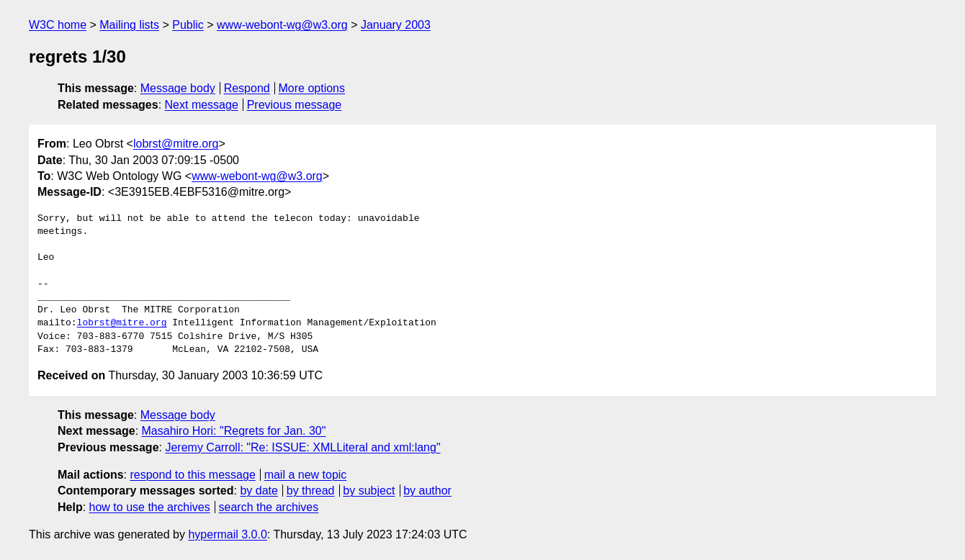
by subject (369, 491)
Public (188, 25)
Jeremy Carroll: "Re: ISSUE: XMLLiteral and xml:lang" (302, 447)
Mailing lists (129, 25)
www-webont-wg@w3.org (282, 25)
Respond (247, 88)
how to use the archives (150, 507)
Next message (202, 105)
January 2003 (396, 25)
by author (427, 491)
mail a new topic (306, 475)
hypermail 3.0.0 (227, 534)
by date (259, 491)
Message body (178, 88)
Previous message (295, 105)
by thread (311, 491)
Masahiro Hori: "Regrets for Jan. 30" (234, 431)
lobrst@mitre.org (176, 144)
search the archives (269, 507)
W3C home (58, 25)
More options (312, 88)
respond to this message (192, 475)
